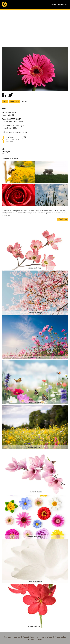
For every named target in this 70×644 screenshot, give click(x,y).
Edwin (4, 149)
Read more (63, 219)
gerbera (5, 132)
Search (53, 5)
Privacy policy (60, 637)
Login (32, 639)
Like (5, 101)
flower (19, 132)
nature (25, 132)
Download (15, 101)
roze (10, 132)
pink (14, 132)
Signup (40, 639)
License (17, 637)
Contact (7, 637)
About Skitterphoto (31, 637)
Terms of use (47, 637)
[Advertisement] (35, 28)
